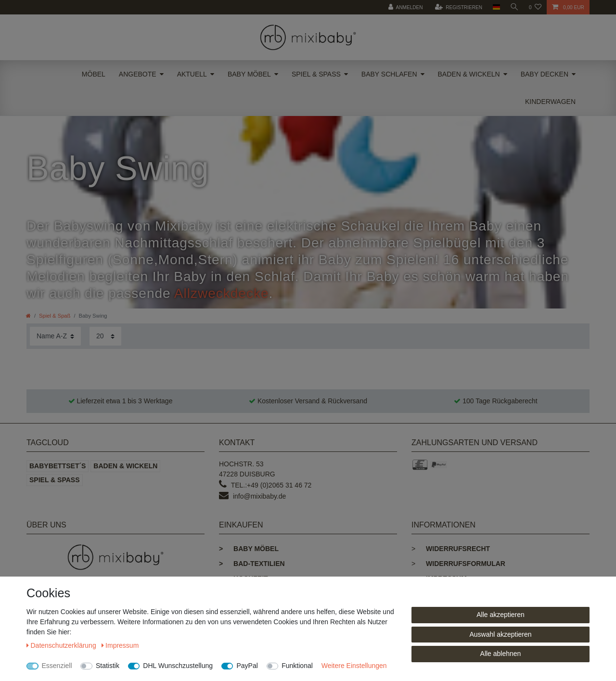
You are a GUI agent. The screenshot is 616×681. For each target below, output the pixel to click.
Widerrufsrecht (458, 549)
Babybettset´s (58, 466)
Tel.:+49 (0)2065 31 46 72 (271, 485)
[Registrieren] (457, 7)
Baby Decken (545, 74)
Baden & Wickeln (469, 74)
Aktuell (192, 74)
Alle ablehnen (501, 654)
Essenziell (57, 666)
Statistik (108, 666)
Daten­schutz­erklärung (62, 645)
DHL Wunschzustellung (178, 666)
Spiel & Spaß (316, 74)
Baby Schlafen (389, 74)
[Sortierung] (55, 336)
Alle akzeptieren (500, 615)
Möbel (94, 74)
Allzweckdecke (222, 293)
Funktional (297, 666)
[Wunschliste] (535, 7)
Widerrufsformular (466, 564)
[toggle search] (514, 7)
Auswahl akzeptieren (500, 634)
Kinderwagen (550, 102)
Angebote (138, 74)
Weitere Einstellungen (354, 666)
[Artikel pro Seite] (105, 336)
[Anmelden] (404, 7)
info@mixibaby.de (259, 496)
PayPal (247, 666)
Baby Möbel (249, 74)
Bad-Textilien (252, 564)
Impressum (120, 645)
